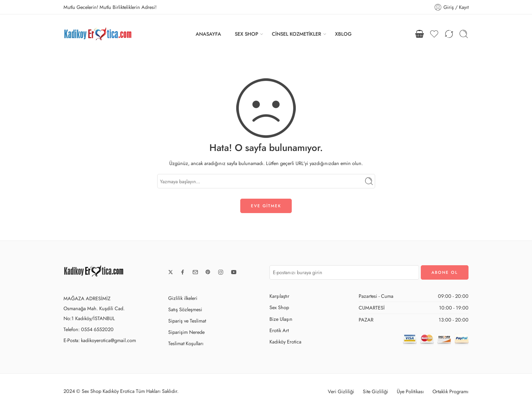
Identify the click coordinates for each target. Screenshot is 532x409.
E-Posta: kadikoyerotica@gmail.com (100, 340)
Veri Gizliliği (341, 391)
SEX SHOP (246, 34)
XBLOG (343, 34)
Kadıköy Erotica (285, 342)
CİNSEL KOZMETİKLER (297, 34)
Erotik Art (279, 330)
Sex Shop (279, 307)
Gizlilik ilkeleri (183, 298)
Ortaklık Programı (450, 391)
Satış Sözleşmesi (185, 309)
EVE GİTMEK (266, 206)
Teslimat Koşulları (186, 343)
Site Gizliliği (375, 391)
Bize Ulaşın (281, 319)
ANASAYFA (208, 34)
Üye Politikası (410, 391)
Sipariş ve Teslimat (187, 321)
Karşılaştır (279, 296)
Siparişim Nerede (186, 332)
